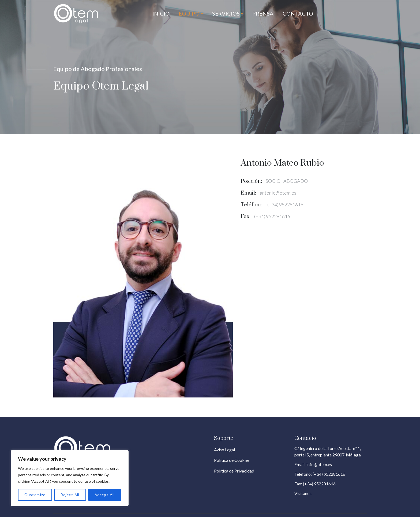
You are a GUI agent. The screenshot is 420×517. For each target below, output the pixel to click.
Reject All (70, 495)
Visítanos (303, 493)
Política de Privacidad (234, 471)
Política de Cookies (232, 460)
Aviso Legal (224, 450)
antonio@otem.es (278, 193)
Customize (35, 495)
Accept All (105, 495)
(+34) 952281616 (329, 474)
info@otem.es (319, 464)
